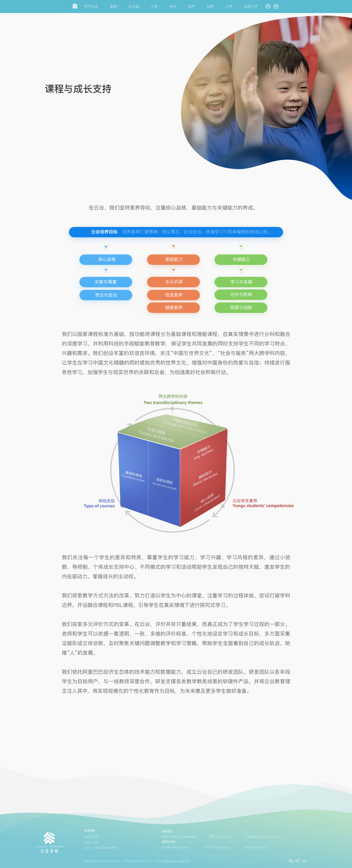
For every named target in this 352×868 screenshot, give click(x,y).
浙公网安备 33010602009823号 (102, 861)
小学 (154, 6)
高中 (191, 6)
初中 (173, 6)
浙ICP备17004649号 (137, 861)
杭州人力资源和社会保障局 (101, 848)
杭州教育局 (91, 837)
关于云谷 (91, 6)
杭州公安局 (91, 842)
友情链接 (90, 830)
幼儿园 (134, 6)
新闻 (113, 6)
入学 (229, 6)
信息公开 (251, 6)
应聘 (210, 6)
